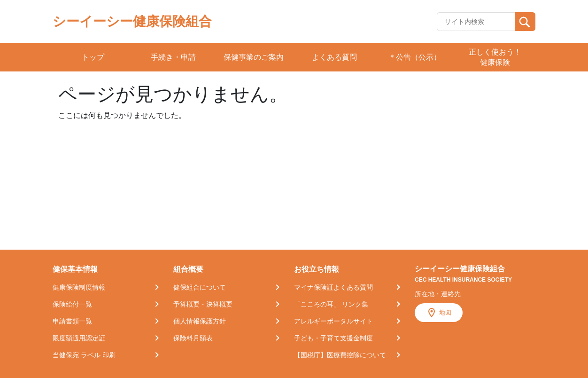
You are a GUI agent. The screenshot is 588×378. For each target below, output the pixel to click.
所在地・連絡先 (438, 294)
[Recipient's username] (476, 22)
